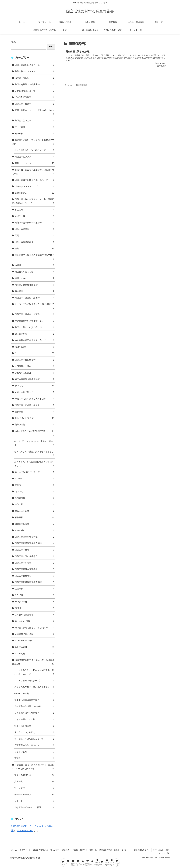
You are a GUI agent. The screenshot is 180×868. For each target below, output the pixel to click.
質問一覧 (34, 781)
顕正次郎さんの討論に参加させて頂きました (34, 454)
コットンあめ (34, 752)
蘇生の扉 (35, 210)
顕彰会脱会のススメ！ (35, 71)
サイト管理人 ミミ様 (34, 719)
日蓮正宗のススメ (35, 157)
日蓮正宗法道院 (35, 229)
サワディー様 (35, 602)
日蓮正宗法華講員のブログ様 (34, 706)
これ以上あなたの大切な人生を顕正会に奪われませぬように (34, 672)
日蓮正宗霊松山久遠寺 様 (35, 65)
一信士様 (35, 504)
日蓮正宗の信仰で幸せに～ (34, 745)
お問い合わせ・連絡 (161, 850)
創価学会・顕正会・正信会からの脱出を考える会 (33, 172)
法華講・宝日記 (35, 78)
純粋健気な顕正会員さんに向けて (35, 340)
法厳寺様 (35, 589)
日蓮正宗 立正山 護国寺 (35, 298)
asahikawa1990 (25, 831)
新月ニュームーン (35, 163)
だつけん (35, 492)
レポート (34, 801)
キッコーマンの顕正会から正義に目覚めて (35, 306)
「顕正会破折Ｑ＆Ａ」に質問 (34, 807)
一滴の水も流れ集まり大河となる (35, 399)
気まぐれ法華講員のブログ (34, 700)
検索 (14, 42)
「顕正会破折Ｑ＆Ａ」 (141, 850)
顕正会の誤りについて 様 (35, 472)
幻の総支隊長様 (35, 524)
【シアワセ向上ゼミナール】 (34, 681)
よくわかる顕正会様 (35, 615)
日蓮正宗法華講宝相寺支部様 (35, 543)
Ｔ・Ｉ (35, 353)
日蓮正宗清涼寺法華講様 (35, 569)
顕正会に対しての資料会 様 (35, 327)
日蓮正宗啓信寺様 (35, 576)
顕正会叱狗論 (35, 334)
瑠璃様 (34, 758)
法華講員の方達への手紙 (109, 850)
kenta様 (35, 479)
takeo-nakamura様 (35, 641)
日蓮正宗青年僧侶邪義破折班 (35, 223)
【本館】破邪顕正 (35, 97)
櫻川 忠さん (35, 278)
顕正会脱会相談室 (34, 726)
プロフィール (25, 850)
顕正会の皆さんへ (35, 121)
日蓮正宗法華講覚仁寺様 (35, 537)
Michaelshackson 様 (35, 91)
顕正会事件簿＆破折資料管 (35, 379)
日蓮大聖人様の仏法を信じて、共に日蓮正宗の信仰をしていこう (33, 202)
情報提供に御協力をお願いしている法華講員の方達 (33, 662)
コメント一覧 (164, 853)
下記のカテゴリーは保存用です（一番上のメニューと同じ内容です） (33, 767)
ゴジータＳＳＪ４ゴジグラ (35, 186)
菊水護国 (35, 291)
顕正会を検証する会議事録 (35, 84)
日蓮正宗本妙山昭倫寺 (35, 360)
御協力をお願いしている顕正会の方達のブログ (33, 142)
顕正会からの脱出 (35, 621)
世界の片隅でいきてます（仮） (35, 321)
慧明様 (35, 485)
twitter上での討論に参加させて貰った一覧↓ (33, 433)
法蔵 (35, 249)
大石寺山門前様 (35, 511)
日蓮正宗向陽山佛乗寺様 (35, 556)
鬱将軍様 (35, 517)
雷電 (35, 236)
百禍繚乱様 (35, 498)
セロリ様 (35, 134)
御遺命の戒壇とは (34, 775)
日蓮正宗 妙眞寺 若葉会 (35, 314)
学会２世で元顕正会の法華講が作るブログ (35, 257)
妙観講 (35, 265)
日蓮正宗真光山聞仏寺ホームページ (35, 180)
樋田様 (35, 608)
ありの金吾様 (35, 647)
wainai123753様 (34, 693)
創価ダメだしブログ (35, 418)
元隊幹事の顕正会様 (35, 634)
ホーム (14, 850)
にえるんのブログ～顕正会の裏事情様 (34, 687)
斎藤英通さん (35, 193)
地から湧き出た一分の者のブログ (34, 150)
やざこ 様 (35, 216)
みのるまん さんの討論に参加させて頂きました (34, 464)
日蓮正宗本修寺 (35, 550)
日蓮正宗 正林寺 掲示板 (35, 405)
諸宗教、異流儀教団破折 (35, 285)
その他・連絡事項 (34, 794)
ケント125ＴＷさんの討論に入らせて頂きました (34, 444)
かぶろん (35, 386)
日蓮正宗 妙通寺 (35, 104)
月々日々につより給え (34, 732)
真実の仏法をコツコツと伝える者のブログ (35, 112)
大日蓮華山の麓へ (35, 366)
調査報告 (66, 850)
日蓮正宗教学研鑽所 (35, 242)
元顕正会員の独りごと (35, 392)
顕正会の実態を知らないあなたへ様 (35, 628)
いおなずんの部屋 (35, 373)
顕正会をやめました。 (35, 272)
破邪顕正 (35, 412)
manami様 (35, 530)
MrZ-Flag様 (35, 654)
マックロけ (35, 127)
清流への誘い (35, 347)
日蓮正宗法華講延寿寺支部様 (35, 582)
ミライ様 (35, 595)
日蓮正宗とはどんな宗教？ (34, 713)
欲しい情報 (34, 788)
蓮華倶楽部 (35, 425)
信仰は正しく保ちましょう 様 (34, 739)
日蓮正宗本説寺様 (35, 563)
